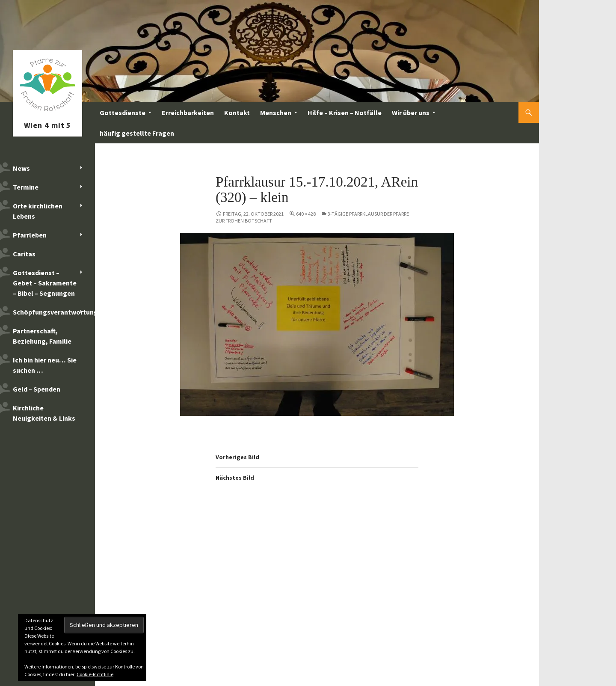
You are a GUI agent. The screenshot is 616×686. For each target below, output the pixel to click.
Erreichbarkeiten (188, 113)
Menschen (276, 113)
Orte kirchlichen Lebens (38, 211)
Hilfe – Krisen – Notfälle (345, 113)
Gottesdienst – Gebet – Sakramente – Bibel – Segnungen (45, 283)
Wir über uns (411, 113)
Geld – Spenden (37, 389)
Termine (26, 187)
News (21, 168)
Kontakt (237, 113)
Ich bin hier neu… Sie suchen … (45, 365)
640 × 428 (306, 214)
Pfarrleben (30, 235)
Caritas (24, 254)
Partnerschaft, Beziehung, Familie (42, 336)
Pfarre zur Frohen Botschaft (47, 113)
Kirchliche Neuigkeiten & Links (44, 413)
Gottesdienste (123, 113)
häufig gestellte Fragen (137, 133)
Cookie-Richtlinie (95, 674)
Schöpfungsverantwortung (54, 312)
